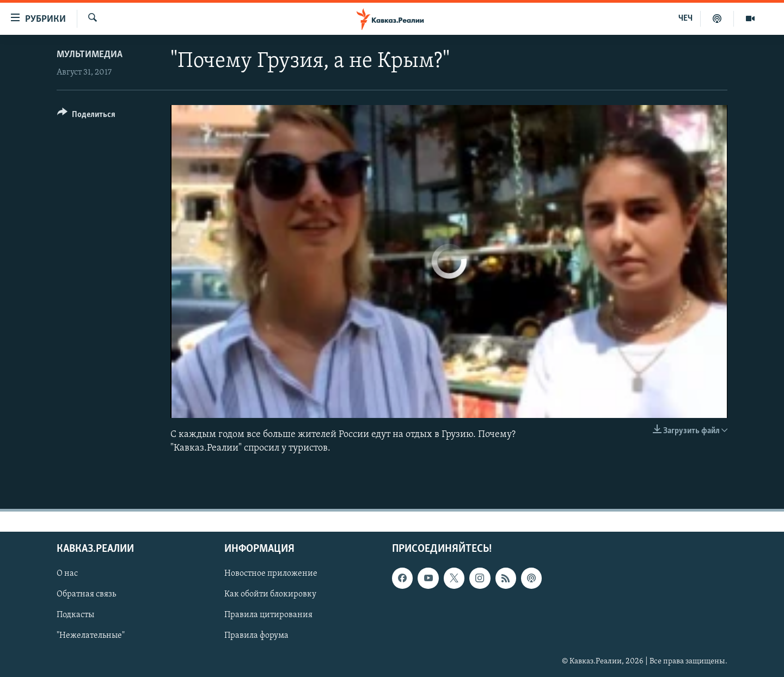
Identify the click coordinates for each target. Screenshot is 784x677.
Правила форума (256, 636)
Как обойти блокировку (270, 595)
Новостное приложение (271, 574)
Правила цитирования (268, 616)
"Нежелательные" (91, 636)
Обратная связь (86, 595)
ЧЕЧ (685, 19)
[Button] (86, 116)
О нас (67, 574)
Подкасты (75, 616)
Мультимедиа (90, 55)
